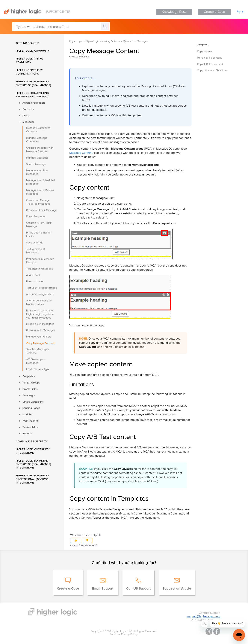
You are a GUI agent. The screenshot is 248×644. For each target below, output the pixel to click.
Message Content (81, 153)
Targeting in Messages (40, 269)
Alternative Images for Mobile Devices (39, 302)
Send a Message (36, 164)
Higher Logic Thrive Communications (30, 72)
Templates (29, 376)
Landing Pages (31, 408)
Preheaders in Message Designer (40, 261)
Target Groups (31, 383)
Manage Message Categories (37, 140)
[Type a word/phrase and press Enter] (61, 26)
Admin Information (34, 103)
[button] (76, 540)
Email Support (103, 589)
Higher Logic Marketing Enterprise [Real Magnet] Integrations (33, 464)
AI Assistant (33, 275)
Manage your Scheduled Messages (41, 182)
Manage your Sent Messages (37, 172)
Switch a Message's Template (38, 351)
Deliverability (30, 427)
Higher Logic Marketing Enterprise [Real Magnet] (33, 83)
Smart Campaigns (33, 402)
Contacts (28, 109)
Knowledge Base (174, 12)
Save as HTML (35, 243)
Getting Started (28, 43)
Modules (28, 414)
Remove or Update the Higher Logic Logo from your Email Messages (40, 314)
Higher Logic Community (33, 51)
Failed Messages (36, 217)
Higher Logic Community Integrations (33, 451)
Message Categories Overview (38, 130)
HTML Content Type (38, 369)
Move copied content (209, 58)
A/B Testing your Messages (36, 361)
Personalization (35, 282)
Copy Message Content (40, 343)
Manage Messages (37, 158)
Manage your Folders (39, 337)
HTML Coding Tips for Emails (39, 235)
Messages (28, 122)
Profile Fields (30, 389)
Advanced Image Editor (40, 294)
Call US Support (138, 589)
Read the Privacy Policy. (124, 634)
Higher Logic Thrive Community (30, 60)
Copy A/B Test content (210, 64)
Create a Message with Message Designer (40, 150)
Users (26, 115)
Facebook (217, 631)
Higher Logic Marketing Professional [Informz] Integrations (32, 479)
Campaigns (29, 395)
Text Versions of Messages (35, 251)
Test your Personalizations (42, 288)
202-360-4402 (200, 620)
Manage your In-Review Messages (40, 192)
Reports (27, 433)
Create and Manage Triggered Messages (38, 202)
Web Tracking (31, 421)
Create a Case (214, 12)
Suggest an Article (177, 589)
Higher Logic (76, 41)
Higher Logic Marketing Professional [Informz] (32, 95)
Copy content (205, 51)
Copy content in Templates (213, 71)
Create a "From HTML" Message (39, 225)
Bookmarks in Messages (41, 330)
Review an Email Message (41, 210)
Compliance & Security (32, 441)
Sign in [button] (240, 12)
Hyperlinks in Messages (40, 324)
